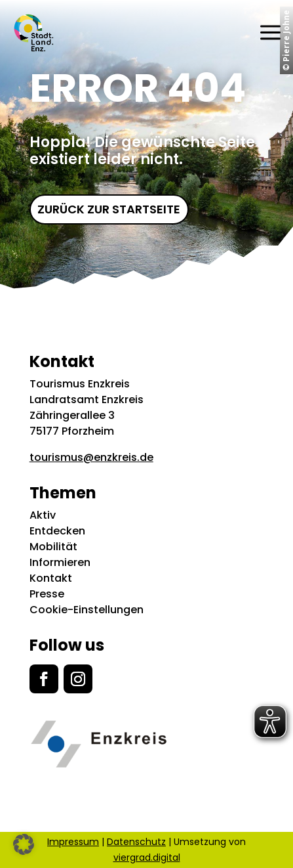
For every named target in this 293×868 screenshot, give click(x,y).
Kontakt (51, 578)
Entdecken (57, 531)
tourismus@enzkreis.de (91, 457)
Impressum (73, 842)
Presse (47, 594)
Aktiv (43, 515)
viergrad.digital (147, 857)
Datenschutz (136, 842)
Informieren (60, 562)
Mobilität (53, 547)
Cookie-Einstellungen (87, 610)
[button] (24, 844)
